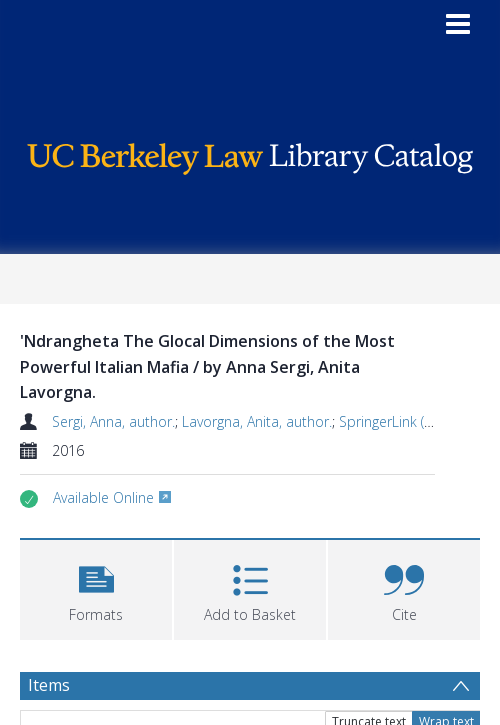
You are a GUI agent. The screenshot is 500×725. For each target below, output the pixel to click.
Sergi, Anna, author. (113, 421)
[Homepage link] (250, 153)
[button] (96, 587)
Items (49, 685)
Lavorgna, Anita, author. (257, 421)
